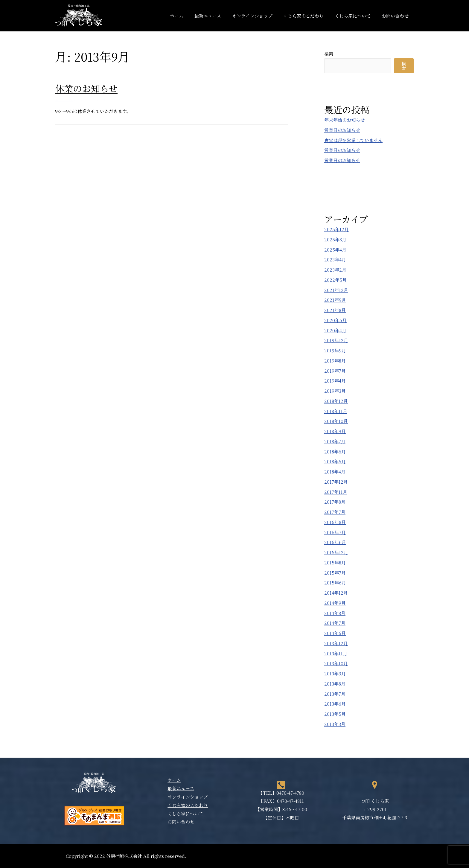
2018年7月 (335, 441)
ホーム (188, 16)
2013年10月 (336, 663)
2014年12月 (336, 593)
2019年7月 (335, 371)
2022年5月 (335, 280)
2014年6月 (335, 633)
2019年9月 (335, 350)
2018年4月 (335, 472)
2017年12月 (336, 482)
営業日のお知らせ (342, 130)
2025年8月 (335, 239)
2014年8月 (335, 613)
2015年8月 (335, 562)
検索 (329, 54)
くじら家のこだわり (309, 16)
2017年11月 (336, 492)
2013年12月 (336, 643)
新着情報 (64, 99)
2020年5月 (335, 320)
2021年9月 (335, 300)
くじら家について (356, 16)
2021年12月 (336, 290)
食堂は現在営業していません (353, 140)
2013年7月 (335, 694)
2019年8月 (335, 361)
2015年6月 (335, 583)
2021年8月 (335, 310)
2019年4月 (335, 381)
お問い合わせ (396, 16)
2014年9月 (335, 603)
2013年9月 (335, 673)
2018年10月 (336, 421)
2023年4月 (335, 259)
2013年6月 (335, 704)
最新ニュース (217, 16)
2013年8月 (335, 684)
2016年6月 (335, 542)
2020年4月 (335, 330)
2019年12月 (336, 340)
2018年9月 (335, 431)
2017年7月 (335, 512)
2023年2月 (335, 270)
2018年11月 (336, 411)
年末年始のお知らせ (344, 120)
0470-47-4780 (290, 793)
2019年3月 (335, 391)
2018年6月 (335, 451)
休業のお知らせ (86, 88)
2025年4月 (335, 250)
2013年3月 (335, 724)
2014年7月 (335, 623)
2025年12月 (336, 229)
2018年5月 (335, 461)
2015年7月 (335, 573)
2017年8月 (335, 502)
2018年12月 (336, 401)
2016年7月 (335, 532)
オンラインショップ (259, 16)
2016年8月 (335, 522)
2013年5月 (335, 714)
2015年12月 (336, 552)
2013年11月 (336, 653)
